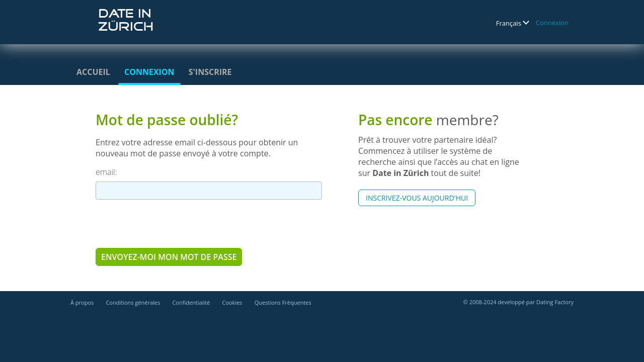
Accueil (93, 72)
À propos (82, 302)
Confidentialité (191, 302)
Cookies (232, 302)
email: (106, 172)
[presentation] (172, 223)
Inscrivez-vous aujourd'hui (417, 198)
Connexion (552, 23)
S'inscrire (210, 72)
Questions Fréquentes (283, 302)
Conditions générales (133, 302)
